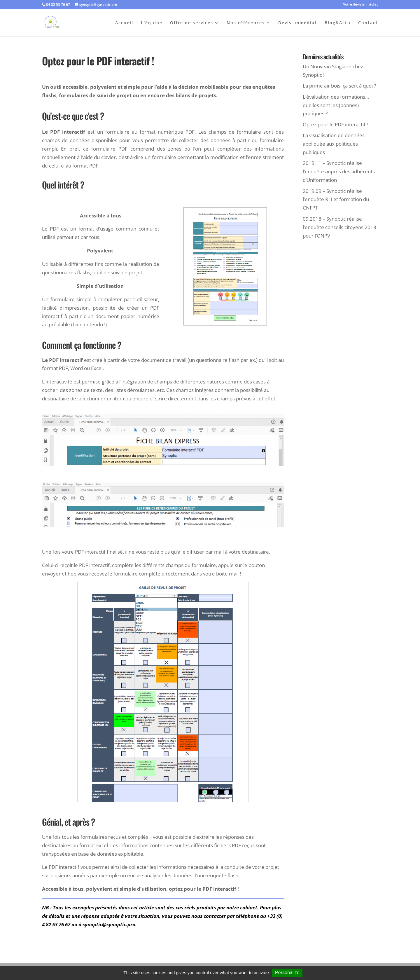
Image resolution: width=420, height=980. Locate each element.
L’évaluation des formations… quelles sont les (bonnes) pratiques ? (336, 105)
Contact (368, 23)
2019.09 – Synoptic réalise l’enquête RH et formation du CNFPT (336, 199)
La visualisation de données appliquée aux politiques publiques (334, 144)
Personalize (287, 973)
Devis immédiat (298, 23)
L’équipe (152, 23)
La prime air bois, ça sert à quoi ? (339, 86)
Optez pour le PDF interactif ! (335, 124)
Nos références (246, 23)
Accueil (124, 23)
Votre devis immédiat (360, 5)
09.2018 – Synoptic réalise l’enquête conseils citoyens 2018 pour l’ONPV (339, 227)
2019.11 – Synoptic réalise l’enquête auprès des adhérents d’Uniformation (339, 171)
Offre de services (192, 23)
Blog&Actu (338, 23)
